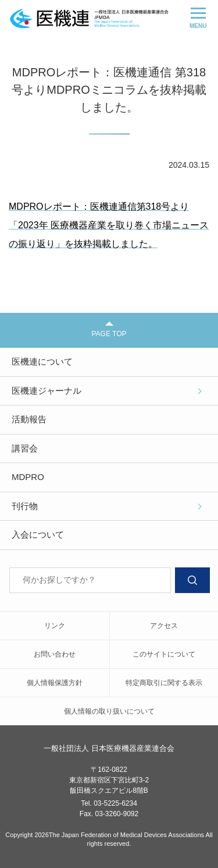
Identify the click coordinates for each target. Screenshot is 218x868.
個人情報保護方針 (55, 683)
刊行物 (25, 506)
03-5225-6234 (115, 803)
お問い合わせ (55, 654)
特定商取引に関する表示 (164, 683)
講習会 (25, 448)
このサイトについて (164, 654)
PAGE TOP (109, 330)
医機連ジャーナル (47, 391)
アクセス (164, 626)
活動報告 (29, 419)
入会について (38, 534)
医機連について (42, 361)
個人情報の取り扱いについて (109, 711)
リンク (55, 626)
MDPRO (28, 477)
